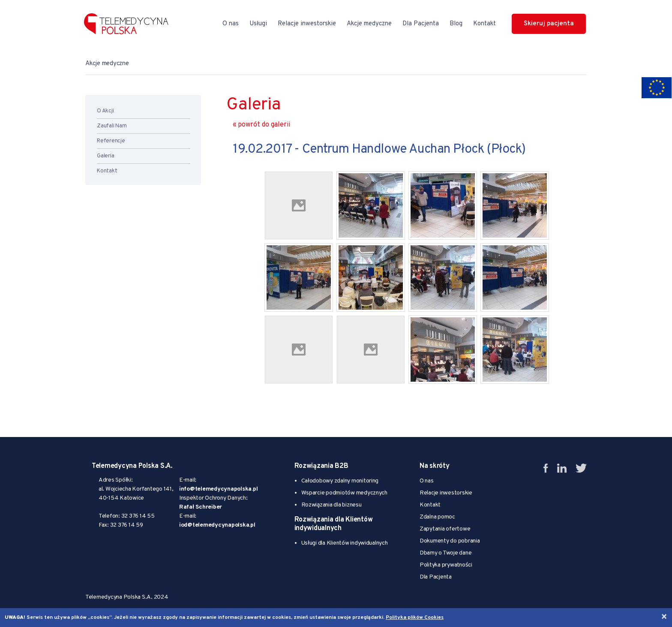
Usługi (258, 24)
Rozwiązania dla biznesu (331, 505)
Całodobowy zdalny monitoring (340, 481)
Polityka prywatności (446, 565)
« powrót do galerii (261, 125)
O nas (231, 24)
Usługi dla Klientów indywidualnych (345, 543)
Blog (456, 24)
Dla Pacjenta (421, 24)
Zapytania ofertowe (445, 529)
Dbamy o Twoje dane (445, 553)
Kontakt (484, 24)
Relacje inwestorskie (307, 24)
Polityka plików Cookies (415, 618)
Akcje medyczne (369, 24)
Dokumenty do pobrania (450, 541)
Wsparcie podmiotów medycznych (344, 493)
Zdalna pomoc (437, 517)
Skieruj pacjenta (549, 24)
